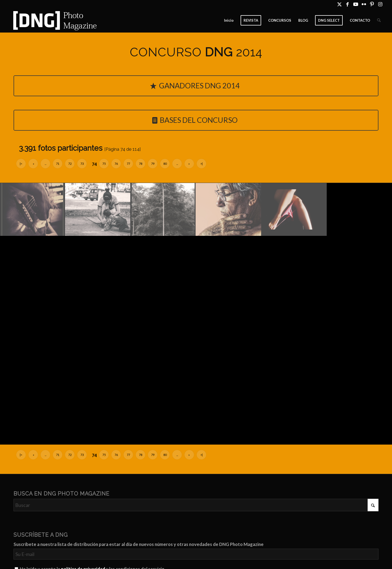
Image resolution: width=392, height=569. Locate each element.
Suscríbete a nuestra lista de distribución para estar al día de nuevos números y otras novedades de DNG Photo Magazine (139, 544)
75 (104, 164)
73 (82, 164)
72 (70, 164)
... (46, 164)
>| (201, 164)
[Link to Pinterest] (372, 4)
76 (116, 164)
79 (153, 164)
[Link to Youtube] (356, 4)
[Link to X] (339, 4)
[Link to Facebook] (347, 4)
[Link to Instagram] (380, 4)
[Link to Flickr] (364, 4)
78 (141, 164)
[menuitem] (229, 20)
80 (165, 164)
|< (21, 164)
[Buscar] (379, 20)
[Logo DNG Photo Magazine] (54, 20)
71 (58, 164)
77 (128, 164)
